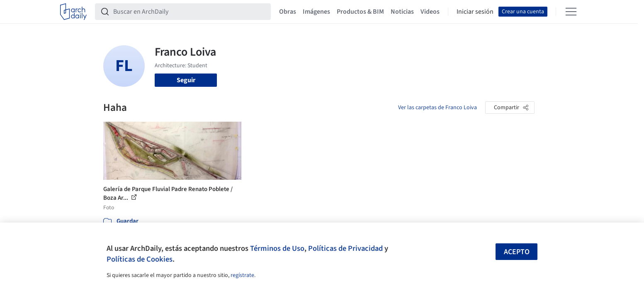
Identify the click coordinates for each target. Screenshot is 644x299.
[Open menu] (571, 12)
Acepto (517, 252)
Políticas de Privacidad (345, 248)
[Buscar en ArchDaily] (190, 12)
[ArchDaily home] (73, 12)
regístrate (242, 275)
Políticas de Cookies (140, 259)
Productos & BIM (360, 12)
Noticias (402, 12)
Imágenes (316, 12)
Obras (288, 12)
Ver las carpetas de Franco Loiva (437, 108)
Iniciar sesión (475, 12)
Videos (430, 12)
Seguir (186, 80)
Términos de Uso (277, 248)
